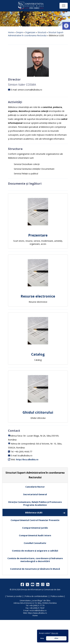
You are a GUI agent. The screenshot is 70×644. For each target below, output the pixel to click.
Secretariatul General (35, 494)
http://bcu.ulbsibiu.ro (27, 459)
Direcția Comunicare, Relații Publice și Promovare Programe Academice (35, 503)
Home (11, 32)
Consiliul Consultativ (35, 543)
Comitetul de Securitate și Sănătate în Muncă (35, 569)
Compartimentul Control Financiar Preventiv (35, 520)
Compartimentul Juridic (35, 528)
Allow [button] (56, 638)
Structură (42, 32)
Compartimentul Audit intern (35, 535)
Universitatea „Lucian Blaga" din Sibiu (35, 601)
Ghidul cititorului (38, 412)
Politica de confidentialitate (36, 596)
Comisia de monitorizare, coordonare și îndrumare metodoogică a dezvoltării (35, 560)
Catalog (38, 354)
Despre (19, 32)
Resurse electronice (38, 296)
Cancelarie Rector (35, 487)
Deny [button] (42, 638)
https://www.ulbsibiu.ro (37, 613)
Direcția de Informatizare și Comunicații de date (41, 590)
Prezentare (38, 235)
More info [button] (55, 633)
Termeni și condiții (14, 596)
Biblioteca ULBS (45, 513)
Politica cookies (57, 596)
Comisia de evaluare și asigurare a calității (35, 551)
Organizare (30, 32)
